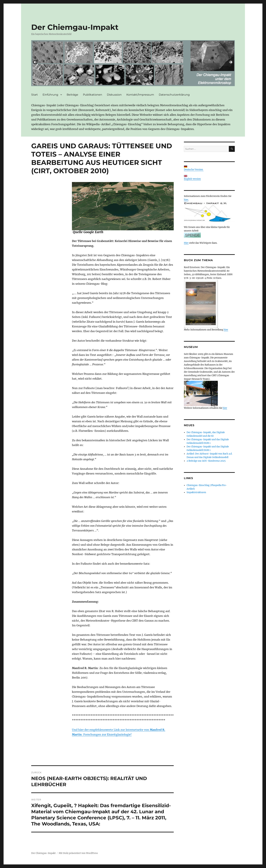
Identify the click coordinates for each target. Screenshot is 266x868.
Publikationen (93, 95)
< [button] (35, 62)
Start (35, 95)
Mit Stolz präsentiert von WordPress (78, 853)
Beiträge (72, 95)
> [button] (231, 62)
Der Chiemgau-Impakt (75, 27)
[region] (133, 63)
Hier (186, 243)
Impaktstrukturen (196, 492)
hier (186, 200)
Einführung (50, 95)
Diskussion (114, 95)
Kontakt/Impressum (140, 95)
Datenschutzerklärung (174, 95)
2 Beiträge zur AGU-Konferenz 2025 (206, 461)
